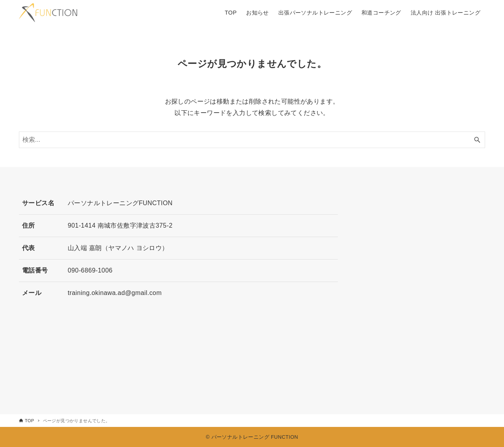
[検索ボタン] (477, 140)
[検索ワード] (252, 140)
